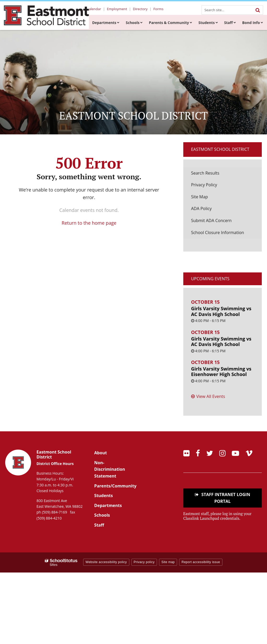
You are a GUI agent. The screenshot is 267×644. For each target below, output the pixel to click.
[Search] (258, 10)
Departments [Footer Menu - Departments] (108, 505)
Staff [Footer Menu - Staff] (99, 525)
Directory (142, 9)
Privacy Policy (204, 185)
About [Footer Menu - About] (101, 453)
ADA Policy (201, 208)
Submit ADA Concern (211, 220)
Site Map (200, 197)
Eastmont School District (220, 149)
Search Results (205, 173)
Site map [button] (168, 562)
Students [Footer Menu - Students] (103, 496)
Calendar (97, 9)
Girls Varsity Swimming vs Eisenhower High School (221, 372)
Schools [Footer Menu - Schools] (102, 515)
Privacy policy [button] (144, 562)
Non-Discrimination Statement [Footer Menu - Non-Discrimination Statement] (110, 469)
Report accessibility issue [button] (201, 562)
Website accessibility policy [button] (106, 562)
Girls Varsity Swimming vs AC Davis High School (221, 311)
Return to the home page (89, 223)
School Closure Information (218, 232)
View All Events (211, 396)
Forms (159, 9)
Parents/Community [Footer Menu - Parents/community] (115, 486)
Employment (120, 9)
